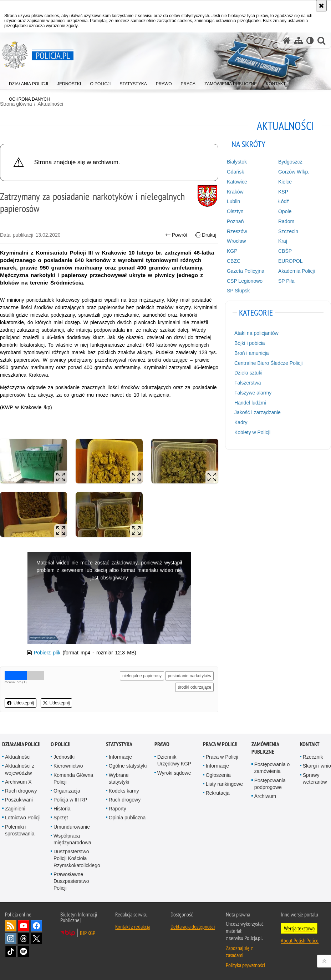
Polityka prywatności (245, 965)
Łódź (284, 201)
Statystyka (119, 744)
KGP (232, 251)
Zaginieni (15, 809)
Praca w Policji (220, 744)
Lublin (233, 201)
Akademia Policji (297, 271)
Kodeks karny (124, 791)
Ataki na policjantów (256, 333)
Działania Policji (21, 744)
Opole (285, 211)
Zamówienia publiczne (265, 748)
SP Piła (286, 281)
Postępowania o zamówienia (272, 768)
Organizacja (67, 791)
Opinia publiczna (127, 818)
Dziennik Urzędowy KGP (174, 760)
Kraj (283, 241)
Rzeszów (237, 231)
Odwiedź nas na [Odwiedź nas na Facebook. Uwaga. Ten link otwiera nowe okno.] (36, 926)
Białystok (237, 162)
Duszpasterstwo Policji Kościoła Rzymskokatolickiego (77, 858)
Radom (286, 221)
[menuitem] (29, 82)
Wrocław (236, 241)
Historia (62, 809)
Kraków (235, 192)
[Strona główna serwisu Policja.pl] (287, 41)
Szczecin (288, 231)
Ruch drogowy (21, 791)
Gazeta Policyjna (246, 271)
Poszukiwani (19, 800)
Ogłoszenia (218, 775)
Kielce (285, 182)
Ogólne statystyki (128, 766)
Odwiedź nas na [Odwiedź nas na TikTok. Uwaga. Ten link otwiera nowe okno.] (11, 951)
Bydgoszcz (290, 162)
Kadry (241, 422)
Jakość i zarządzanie (258, 412)
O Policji (61, 744)
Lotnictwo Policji (23, 818)
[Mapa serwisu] (299, 41)
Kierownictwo (68, 766)
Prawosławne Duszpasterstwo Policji (71, 881)
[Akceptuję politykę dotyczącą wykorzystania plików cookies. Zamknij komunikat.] (321, 6)
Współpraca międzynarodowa (72, 839)
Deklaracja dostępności (193, 926)
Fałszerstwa (248, 383)
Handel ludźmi (250, 403)
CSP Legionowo (245, 281)
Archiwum (265, 796)
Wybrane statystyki (119, 778)
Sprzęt (61, 818)
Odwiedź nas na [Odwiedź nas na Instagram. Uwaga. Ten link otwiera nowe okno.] (11, 939)
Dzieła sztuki (248, 373)
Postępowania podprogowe (270, 784)
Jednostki (64, 757)
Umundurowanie (72, 827)
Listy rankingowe (224, 784)
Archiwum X (18, 782)
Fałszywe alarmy (253, 393)
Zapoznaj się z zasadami (239, 951)
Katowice (237, 182)
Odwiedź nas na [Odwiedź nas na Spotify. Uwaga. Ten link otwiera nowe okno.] (24, 951)
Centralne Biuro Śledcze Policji (268, 363)
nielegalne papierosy (142, 676)
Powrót (176, 235)
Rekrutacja (218, 793)
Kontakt (310, 744)
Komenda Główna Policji (73, 778)
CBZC (234, 261)
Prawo (162, 744)
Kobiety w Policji (252, 432)
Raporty (118, 809)
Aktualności (18, 757)
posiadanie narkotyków (189, 676)
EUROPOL (290, 261)
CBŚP (285, 251)
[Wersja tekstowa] (310, 41)
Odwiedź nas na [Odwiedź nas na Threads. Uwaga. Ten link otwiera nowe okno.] (24, 939)
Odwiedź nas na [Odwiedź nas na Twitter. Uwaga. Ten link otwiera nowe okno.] (36, 939)
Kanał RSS (11, 926)
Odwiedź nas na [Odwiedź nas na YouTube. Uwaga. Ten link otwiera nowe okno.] (24, 926)
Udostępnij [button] (21, 703)
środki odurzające (194, 687)
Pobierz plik (47, 653)
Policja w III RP (70, 800)
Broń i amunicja (252, 353)
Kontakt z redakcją (133, 926)
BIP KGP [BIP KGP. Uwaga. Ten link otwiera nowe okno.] (88, 933)
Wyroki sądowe (174, 773)
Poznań (235, 221)
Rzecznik (313, 757)
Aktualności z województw (20, 769)
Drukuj (206, 235)
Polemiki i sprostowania (20, 830)
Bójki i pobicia (250, 343)
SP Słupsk (238, 291)
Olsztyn (235, 211)
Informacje (120, 757)
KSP (283, 192)
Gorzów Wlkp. (294, 172)
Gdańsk (235, 172)
